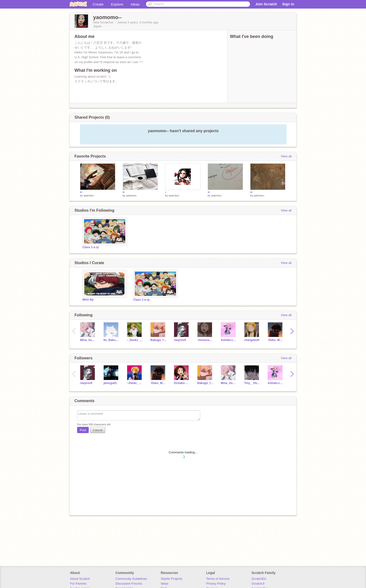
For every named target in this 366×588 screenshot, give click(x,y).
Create (98, 4)
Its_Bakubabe (112, 340)
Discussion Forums (129, 584)
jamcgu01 (110, 383)
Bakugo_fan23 (158, 340)
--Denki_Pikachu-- (135, 383)
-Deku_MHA (276, 340)
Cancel (98, 430)
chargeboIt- (252, 340)
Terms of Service (218, 579)
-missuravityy (205, 340)
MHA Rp (88, 300)
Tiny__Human (252, 383)
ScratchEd (259, 579)
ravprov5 (180, 340)
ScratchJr (258, 584)
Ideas (135, 4)
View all (286, 156)
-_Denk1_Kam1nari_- (135, 340)
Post (83, 430)
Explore (117, 4)
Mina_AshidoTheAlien (88, 340)
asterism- (89, 196)
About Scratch (80, 579)
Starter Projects (172, 579)
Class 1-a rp (91, 247)
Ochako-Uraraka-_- (182, 383)
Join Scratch (266, 4)
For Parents (78, 584)
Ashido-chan (229, 340)
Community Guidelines (131, 579)
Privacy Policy (216, 584)
